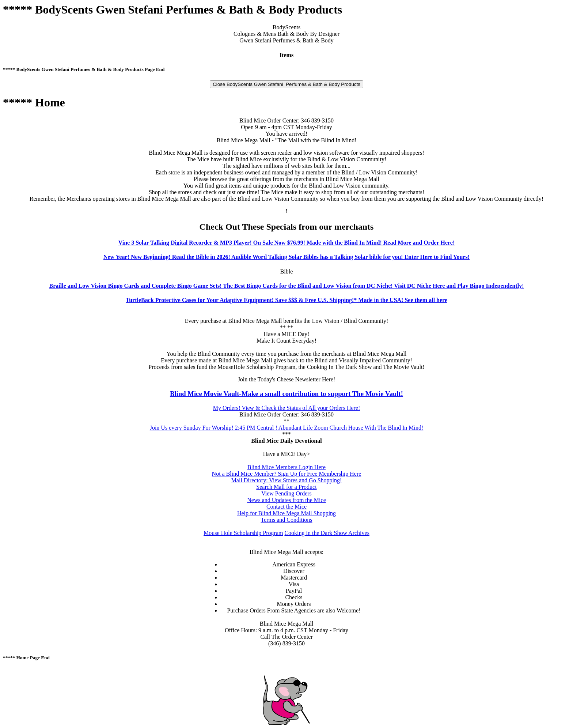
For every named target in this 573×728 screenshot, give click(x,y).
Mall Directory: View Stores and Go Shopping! (287, 480)
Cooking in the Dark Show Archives (327, 533)
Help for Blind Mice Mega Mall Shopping (286, 513)
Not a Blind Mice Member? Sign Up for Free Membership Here (287, 474)
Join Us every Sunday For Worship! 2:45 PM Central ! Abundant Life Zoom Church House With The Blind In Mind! (287, 428)
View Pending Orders (286, 493)
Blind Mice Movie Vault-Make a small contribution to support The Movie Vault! (286, 394)
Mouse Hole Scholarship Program (243, 533)
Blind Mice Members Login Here (286, 467)
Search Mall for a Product (286, 487)
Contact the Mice (286, 507)
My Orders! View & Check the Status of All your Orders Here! (287, 408)
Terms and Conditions (286, 520)
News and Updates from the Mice (286, 500)
